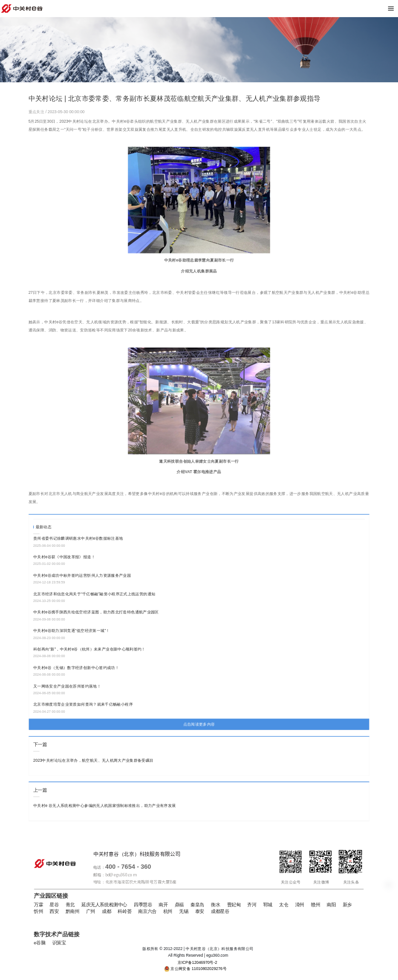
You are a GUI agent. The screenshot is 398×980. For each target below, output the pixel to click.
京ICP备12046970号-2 (198, 962)
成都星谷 (220, 912)
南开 (163, 905)
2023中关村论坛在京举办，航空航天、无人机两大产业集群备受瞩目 (94, 760)
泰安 (200, 912)
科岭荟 (124, 912)
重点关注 (37, 112)
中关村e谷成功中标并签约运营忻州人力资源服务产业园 (82, 575)
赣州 (315, 905)
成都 (106, 912)
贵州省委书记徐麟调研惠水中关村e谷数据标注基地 (78, 538)
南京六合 (147, 912)
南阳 (331, 905)
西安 (54, 912)
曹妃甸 (234, 905)
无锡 (184, 912)
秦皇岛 (197, 905)
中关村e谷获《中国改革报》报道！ (64, 557)
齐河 (252, 905)
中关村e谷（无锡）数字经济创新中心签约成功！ (76, 668)
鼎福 (179, 905)
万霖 (38, 905)
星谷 (54, 905)
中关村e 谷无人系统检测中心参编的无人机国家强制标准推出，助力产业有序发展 (105, 805)
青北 (70, 905)
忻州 (38, 912)
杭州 (168, 912)
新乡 (347, 905)
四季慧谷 (143, 905)
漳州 (300, 905)
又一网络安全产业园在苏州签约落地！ (67, 686)
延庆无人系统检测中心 (104, 905)
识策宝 (59, 943)
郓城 (268, 905)
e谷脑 (40, 943)
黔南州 (73, 912)
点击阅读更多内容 (199, 724)
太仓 (284, 905)
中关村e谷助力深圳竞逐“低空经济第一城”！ (72, 631)
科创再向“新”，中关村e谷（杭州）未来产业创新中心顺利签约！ (90, 649)
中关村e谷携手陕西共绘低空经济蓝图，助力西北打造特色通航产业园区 (96, 612)
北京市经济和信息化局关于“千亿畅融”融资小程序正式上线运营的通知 (94, 594)
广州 (91, 912)
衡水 (215, 905)
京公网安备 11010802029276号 (199, 969)
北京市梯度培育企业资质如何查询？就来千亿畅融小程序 (83, 705)
